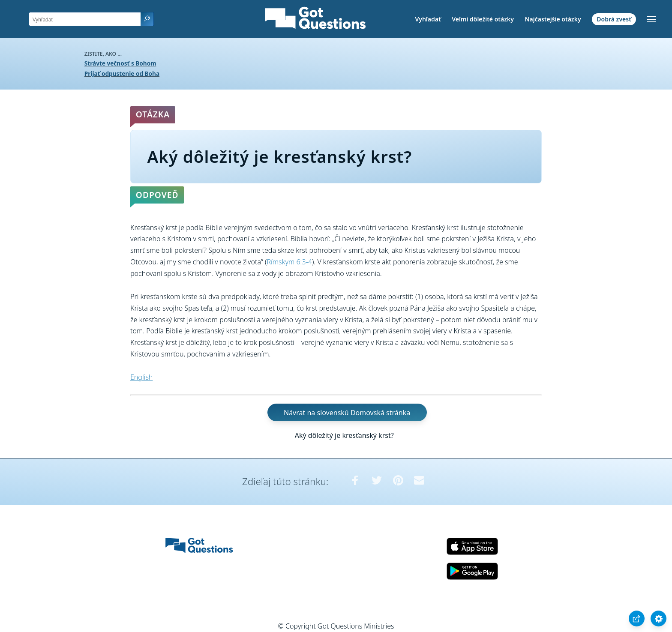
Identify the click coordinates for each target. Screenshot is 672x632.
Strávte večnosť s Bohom (120, 63)
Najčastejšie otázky (553, 19)
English (141, 377)
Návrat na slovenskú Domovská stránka (347, 413)
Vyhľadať (428, 19)
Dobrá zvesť (614, 19)
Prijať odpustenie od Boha (122, 73)
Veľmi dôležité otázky (483, 19)
